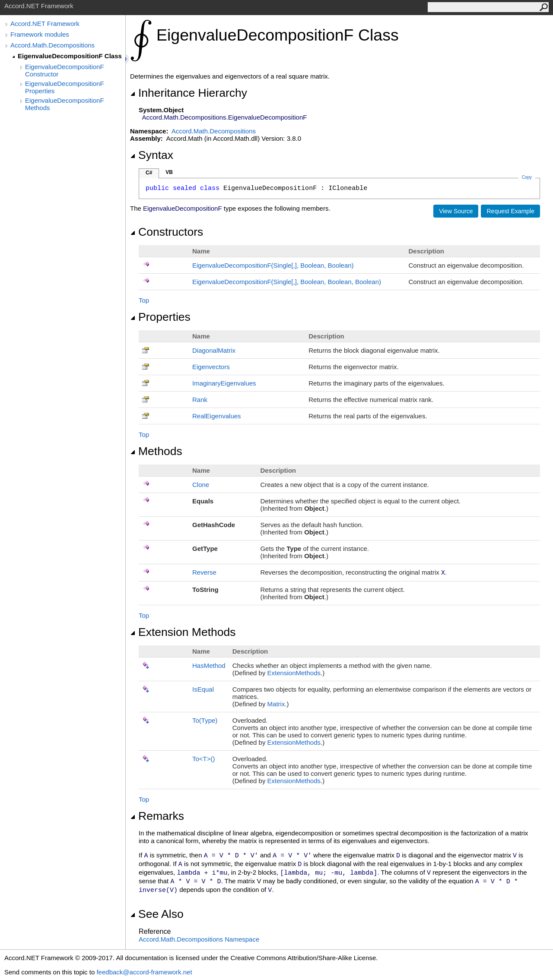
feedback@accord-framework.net (144, 972)
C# (149, 173)
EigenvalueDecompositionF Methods (65, 104)
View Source (456, 211)
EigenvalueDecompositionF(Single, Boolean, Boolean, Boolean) (287, 282)
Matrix (276, 704)
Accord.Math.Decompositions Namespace (199, 939)
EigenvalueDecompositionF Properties (65, 87)
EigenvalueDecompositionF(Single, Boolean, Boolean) (273, 265)
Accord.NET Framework (45, 24)
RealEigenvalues (217, 416)
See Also (157, 914)
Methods (156, 451)
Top (144, 300)
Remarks (157, 816)
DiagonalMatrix (214, 350)
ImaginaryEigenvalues (224, 383)
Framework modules (40, 34)
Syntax (152, 155)
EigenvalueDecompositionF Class (70, 56)
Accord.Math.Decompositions (52, 45)
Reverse (204, 572)
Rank (200, 400)
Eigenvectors (211, 367)
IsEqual (203, 689)
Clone (201, 485)
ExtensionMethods (294, 673)
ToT (204, 759)
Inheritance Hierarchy (189, 93)
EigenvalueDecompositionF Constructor (65, 70)
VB (169, 172)
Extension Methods (183, 632)
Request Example (510, 211)
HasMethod (209, 665)
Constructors (167, 232)
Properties (160, 317)
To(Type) (205, 720)
